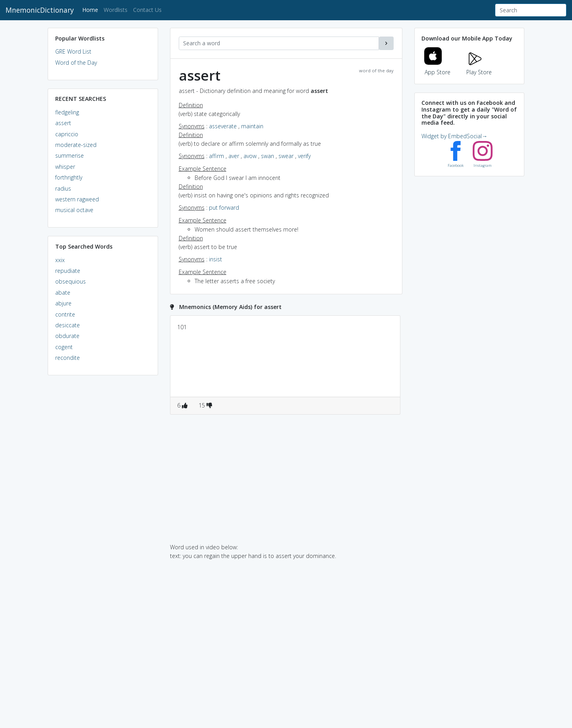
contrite (65, 314)
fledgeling (67, 112)
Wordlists (116, 10)
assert (63, 123)
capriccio (67, 134)
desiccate (68, 325)
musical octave (74, 210)
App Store (437, 67)
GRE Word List (73, 51)
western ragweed (77, 199)
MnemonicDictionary (40, 10)
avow (250, 156)
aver (234, 156)
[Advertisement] (103, 503)
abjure (63, 303)
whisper (65, 167)
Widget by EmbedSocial (454, 136)
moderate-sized (76, 145)
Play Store (479, 67)
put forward (224, 208)
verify (304, 156)
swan (268, 156)
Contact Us (147, 10)
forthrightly (69, 177)
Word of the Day (76, 63)
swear (286, 156)
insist (215, 259)
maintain (252, 126)
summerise (70, 155)
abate (63, 293)
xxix (60, 260)
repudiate (68, 271)
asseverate (223, 126)
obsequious (71, 281)
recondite (68, 358)
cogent (64, 347)
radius (63, 188)
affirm (216, 156)
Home (92, 9)
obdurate (67, 336)
